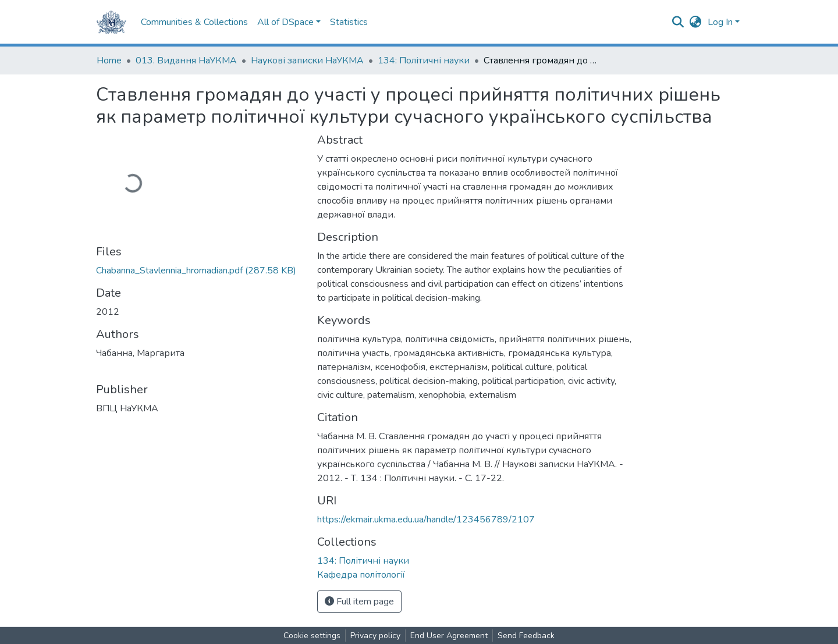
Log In (720, 22)
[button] (696, 22)
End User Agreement (449, 636)
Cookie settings (312, 636)
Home (109, 61)
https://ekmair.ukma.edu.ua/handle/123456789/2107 (426, 520)
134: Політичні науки (424, 61)
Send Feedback (526, 636)
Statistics (349, 22)
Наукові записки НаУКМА (307, 61)
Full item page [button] (359, 602)
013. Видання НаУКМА (186, 61)
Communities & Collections (194, 22)
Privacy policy (375, 636)
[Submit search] (678, 22)
